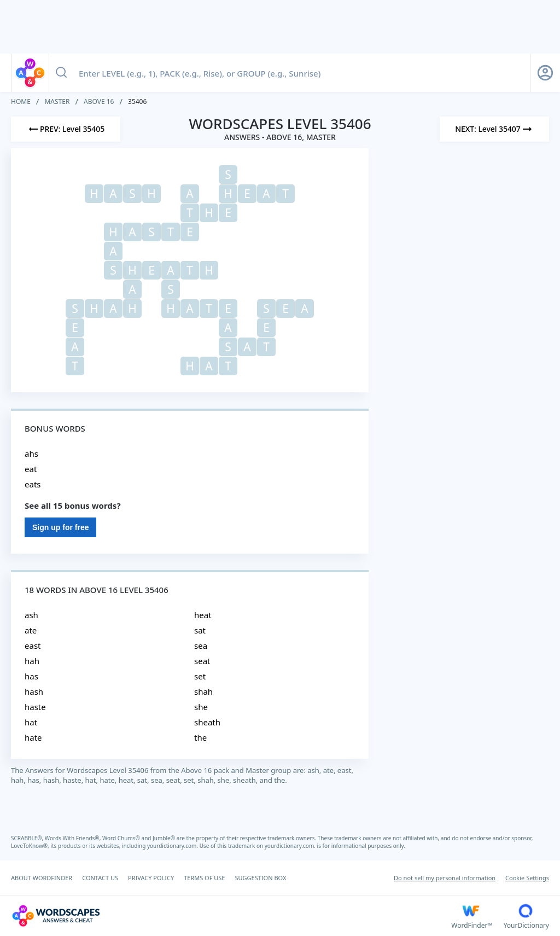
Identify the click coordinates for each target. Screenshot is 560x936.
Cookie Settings (527, 878)
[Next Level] (494, 129)
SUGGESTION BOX (260, 878)
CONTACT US (100, 878)
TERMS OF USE (204, 878)
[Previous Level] (66, 129)
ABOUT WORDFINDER (42, 878)
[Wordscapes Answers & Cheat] (231, 916)
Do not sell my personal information (445, 878)
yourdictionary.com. (173, 846)
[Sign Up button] (545, 73)
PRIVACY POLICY (151, 878)
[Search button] (61, 73)
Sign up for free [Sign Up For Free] (60, 527)
